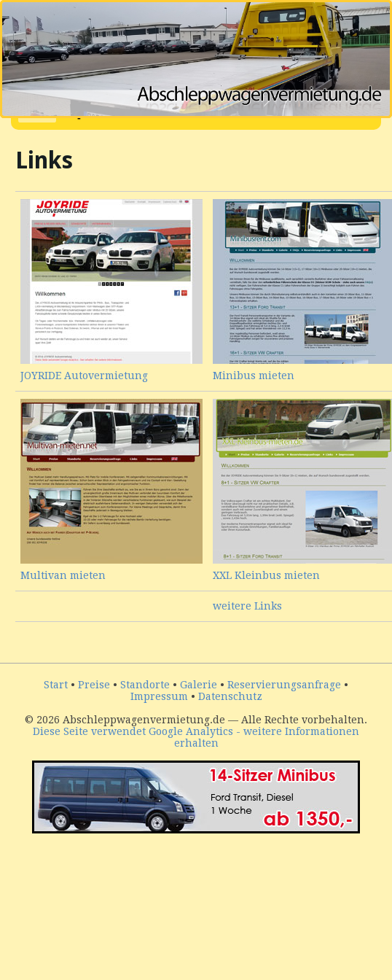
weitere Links (247, 606)
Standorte (145, 685)
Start (56, 685)
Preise (94, 685)
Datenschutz (230, 696)
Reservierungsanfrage (284, 685)
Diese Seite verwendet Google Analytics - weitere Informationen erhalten (196, 737)
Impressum (159, 696)
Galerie (199, 685)
